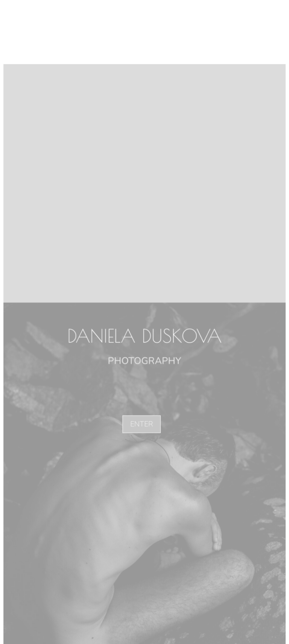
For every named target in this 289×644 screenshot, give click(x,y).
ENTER (142, 424)
